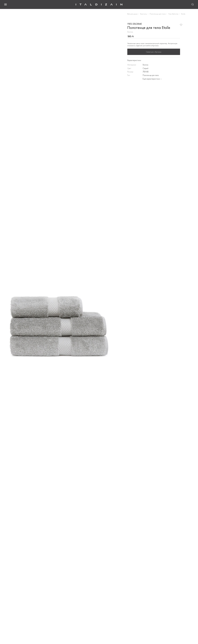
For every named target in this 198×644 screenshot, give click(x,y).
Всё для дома (132, 14)
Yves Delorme (173, 14)
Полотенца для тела (158, 14)
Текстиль (143, 14)
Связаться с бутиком (154, 52)
